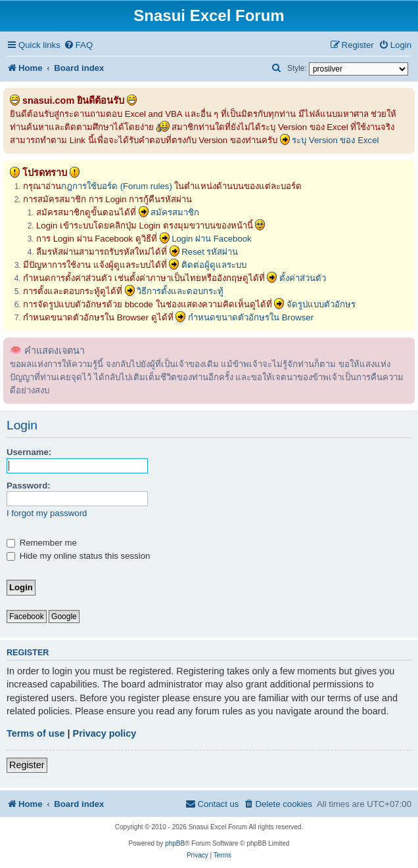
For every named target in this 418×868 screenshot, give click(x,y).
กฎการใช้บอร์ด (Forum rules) (117, 186)
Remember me (42, 543)
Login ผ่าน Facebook (212, 239)
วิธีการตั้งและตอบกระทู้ (180, 291)
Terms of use (36, 733)
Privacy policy (105, 733)
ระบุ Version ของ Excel (335, 140)
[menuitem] (78, 45)
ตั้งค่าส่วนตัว (303, 278)
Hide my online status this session (78, 556)
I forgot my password (47, 513)
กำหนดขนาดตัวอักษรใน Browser (251, 317)
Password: (29, 486)
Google (64, 617)
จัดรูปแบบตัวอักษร (321, 304)
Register (27, 765)
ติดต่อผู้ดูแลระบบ (214, 265)
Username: (29, 452)
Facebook (27, 617)
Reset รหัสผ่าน (210, 252)
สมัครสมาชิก (175, 212)
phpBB (175, 843)
